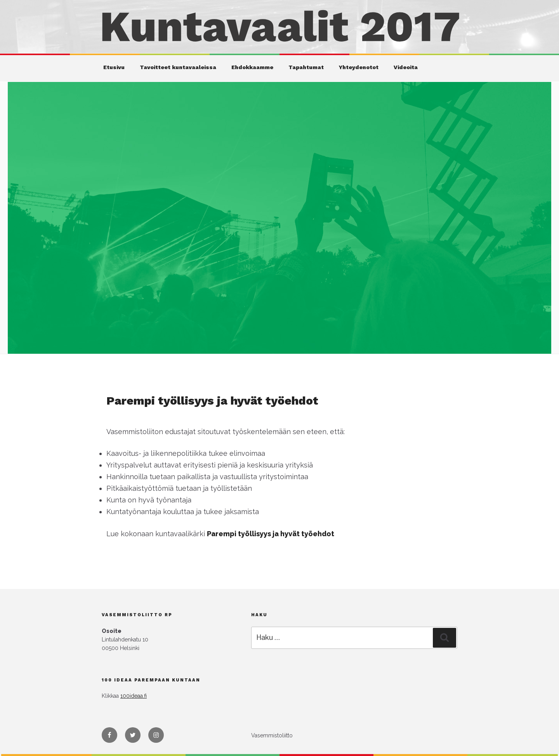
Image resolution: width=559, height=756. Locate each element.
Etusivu (114, 67)
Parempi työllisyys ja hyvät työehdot (271, 534)
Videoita (406, 67)
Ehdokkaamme (252, 67)
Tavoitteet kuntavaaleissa (178, 67)
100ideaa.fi (134, 696)
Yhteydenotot (359, 67)
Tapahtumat (306, 67)
